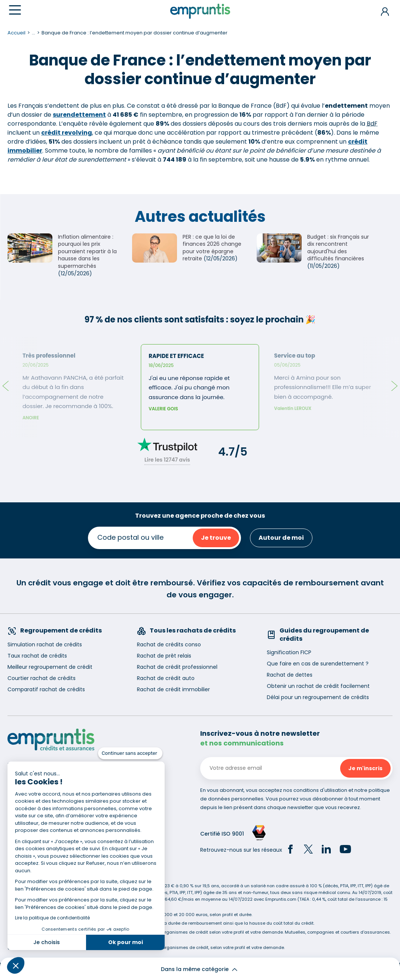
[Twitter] (308, 850)
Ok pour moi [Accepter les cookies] (126, 942)
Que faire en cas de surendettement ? (318, 664)
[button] (16, 965)
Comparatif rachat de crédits (46, 689)
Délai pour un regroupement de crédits (318, 697)
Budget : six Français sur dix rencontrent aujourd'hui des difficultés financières (338, 248)
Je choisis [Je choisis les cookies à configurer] (47, 942)
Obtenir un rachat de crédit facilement (318, 686)
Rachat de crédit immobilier (173, 689)
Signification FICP (289, 652)
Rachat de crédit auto (166, 678)
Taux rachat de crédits (37, 656)
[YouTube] (345, 850)
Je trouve (216, 538)
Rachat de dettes (290, 675)
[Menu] (15, 10)
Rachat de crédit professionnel (177, 667)
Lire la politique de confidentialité (52, 918)
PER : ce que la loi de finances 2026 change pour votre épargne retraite (212, 248)
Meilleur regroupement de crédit (50, 667)
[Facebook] (290, 850)
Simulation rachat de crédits (45, 644)
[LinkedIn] (326, 850)
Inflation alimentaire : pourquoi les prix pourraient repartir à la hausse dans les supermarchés (87, 251)
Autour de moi (281, 538)
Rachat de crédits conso (169, 644)
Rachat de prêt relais (164, 656)
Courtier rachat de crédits (42, 678)
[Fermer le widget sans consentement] (130, 753)
